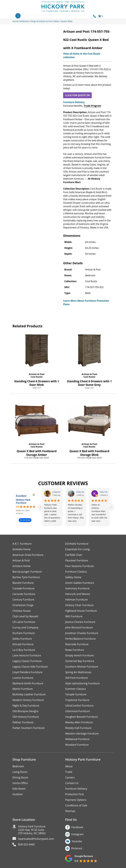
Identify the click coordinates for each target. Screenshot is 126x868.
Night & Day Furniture (26, 706)
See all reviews (25, 520)
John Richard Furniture (79, 628)
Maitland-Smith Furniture (28, 683)
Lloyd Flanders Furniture (27, 672)
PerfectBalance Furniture (80, 639)
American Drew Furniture (28, 555)
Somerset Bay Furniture (80, 661)
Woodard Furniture (77, 745)
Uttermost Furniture (78, 711)
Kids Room (19, 789)
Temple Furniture (76, 695)
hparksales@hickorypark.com (36, 839)
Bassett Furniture (23, 583)
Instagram (77, 834)
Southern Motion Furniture (82, 667)
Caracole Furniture (24, 594)
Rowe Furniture (75, 650)
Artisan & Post (37, 374)
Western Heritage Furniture (82, 734)
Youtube (77, 841)
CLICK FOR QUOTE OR (77, 95)
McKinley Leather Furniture (29, 695)
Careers (70, 778)
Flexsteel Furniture (77, 560)
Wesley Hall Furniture (78, 728)
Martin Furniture (23, 689)
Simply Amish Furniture (79, 655)
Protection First (75, 794)
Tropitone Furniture (77, 700)
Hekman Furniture (76, 600)
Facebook (77, 827)
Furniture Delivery (74, 102)
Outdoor (18, 794)
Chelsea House (22, 611)
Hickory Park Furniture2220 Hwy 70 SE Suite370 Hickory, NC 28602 (32, 830)
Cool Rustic (37, 377)
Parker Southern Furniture (29, 728)
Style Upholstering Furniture (82, 683)
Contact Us (72, 783)
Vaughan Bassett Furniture (82, 717)
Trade (69, 772)
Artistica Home (21, 566)
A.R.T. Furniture (22, 544)
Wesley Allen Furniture (79, 723)
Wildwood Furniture (77, 739)
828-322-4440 (26, 845)
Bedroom (18, 766)
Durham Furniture (24, 633)
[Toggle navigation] (18, 16)
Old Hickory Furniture (26, 717)
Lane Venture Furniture (27, 655)
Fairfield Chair (74, 555)
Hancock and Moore (78, 594)
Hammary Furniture (77, 588)
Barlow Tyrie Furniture (26, 577)
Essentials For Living (78, 549)
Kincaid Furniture (23, 644)
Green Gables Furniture (80, 583)
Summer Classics (76, 689)
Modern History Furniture (28, 700)
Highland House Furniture (81, 611)
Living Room (20, 772)
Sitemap (70, 811)
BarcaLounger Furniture (27, 572)
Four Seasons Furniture (79, 566)
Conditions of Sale (76, 806)
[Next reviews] (111, 507)
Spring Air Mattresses (78, 672)
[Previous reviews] (41, 507)
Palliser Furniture (23, 723)
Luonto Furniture (23, 678)
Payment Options (76, 800)
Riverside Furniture (77, 644)
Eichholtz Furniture (77, 544)
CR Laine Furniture (24, 622)
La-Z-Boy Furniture (24, 650)
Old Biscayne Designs (25, 711)
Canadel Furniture (24, 588)
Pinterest (77, 848)
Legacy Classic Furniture (27, 661)
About (69, 766)
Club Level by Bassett (25, 616)
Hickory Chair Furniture (79, 605)
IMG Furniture (74, 616)
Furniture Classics (76, 572)
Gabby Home (73, 577)
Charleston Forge (23, 605)
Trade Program (92, 106)
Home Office (20, 783)
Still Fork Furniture (76, 678)
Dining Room (20, 778)
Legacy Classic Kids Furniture (30, 667)
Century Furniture (23, 600)
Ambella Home (22, 549)
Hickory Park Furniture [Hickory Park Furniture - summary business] (23, 501)
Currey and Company (25, 628)
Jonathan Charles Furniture (82, 633)
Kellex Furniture (22, 639)
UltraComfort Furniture (79, 706)
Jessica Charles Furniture (80, 622)
